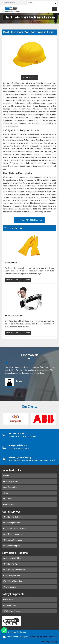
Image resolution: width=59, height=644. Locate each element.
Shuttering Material (12, 575)
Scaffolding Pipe (11, 564)
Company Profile (11, 481)
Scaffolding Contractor (13, 534)
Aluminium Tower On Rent (14, 528)
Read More (12, 280)
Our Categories (10, 487)
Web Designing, (36, 637)
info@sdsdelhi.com (18, 446)
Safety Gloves (11, 263)
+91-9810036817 (8, 3)
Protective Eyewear (14, 316)
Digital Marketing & (50, 637)
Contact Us (8, 499)
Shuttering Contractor (13, 540)
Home (6, 476)
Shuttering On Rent (12, 523)
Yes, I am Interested (29, 220)
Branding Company (50, 642)
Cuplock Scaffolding (12, 558)
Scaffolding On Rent (12, 517)
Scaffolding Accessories (14, 570)
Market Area (9, 504)
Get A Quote (29, 77)
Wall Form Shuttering (12, 581)
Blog (6, 493)
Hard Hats (8, 600)
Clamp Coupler (10, 587)
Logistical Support (11, 546)
